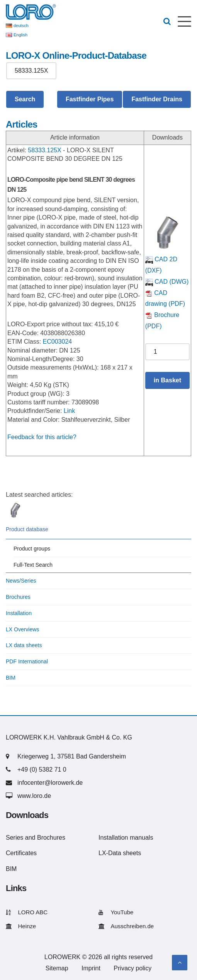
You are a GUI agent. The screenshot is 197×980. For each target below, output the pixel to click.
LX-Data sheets (120, 853)
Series (14, 838)
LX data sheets (24, 645)
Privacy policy (132, 968)
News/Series (21, 581)
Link (69, 411)
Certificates (21, 853)
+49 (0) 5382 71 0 (42, 770)
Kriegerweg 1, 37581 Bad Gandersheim (72, 756)
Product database (27, 529)
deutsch (21, 26)
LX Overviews (22, 629)
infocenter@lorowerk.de (50, 783)
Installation (19, 613)
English (20, 35)
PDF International (27, 661)
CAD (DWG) (167, 282)
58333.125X (44, 150)
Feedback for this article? (42, 437)
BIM (11, 678)
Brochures (18, 597)
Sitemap (57, 968)
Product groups (32, 549)
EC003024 (58, 342)
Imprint (91, 968)
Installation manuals (126, 838)
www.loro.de (34, 796)
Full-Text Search (33, 565)
